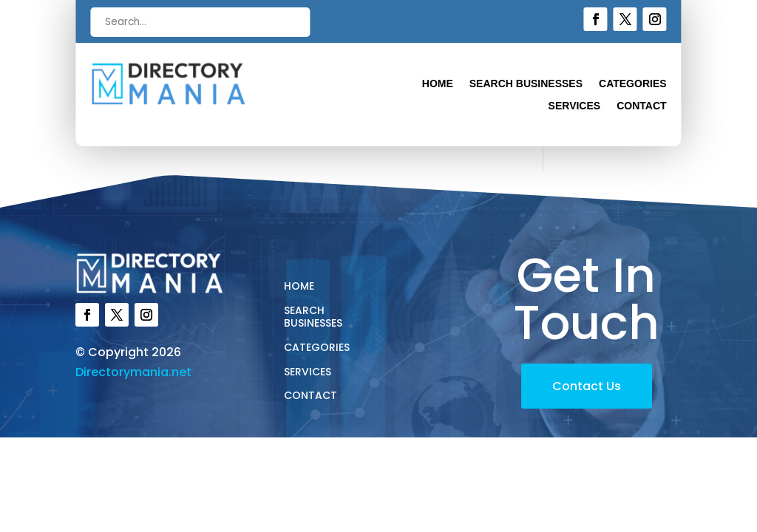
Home (438, 84)
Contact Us (587, 386)
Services (575, 106)
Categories (633, 84)
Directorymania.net (133, 372)
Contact (641, 106)
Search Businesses (526, 84)
